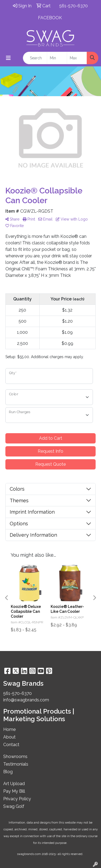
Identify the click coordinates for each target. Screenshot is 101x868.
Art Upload (14, 784)
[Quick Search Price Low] (57, 58)
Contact (11, 745)
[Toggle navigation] (8, 58)
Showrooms (15, 757)
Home (9, 729)
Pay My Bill (14, 791)
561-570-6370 (74, 6)
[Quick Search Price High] (77, 58)
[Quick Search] (35, 58)
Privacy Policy (17, 799)
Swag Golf (14, 806)
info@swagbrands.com (26, 700)
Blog (8, 772)
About (9, 737)
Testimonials (16, 764)
